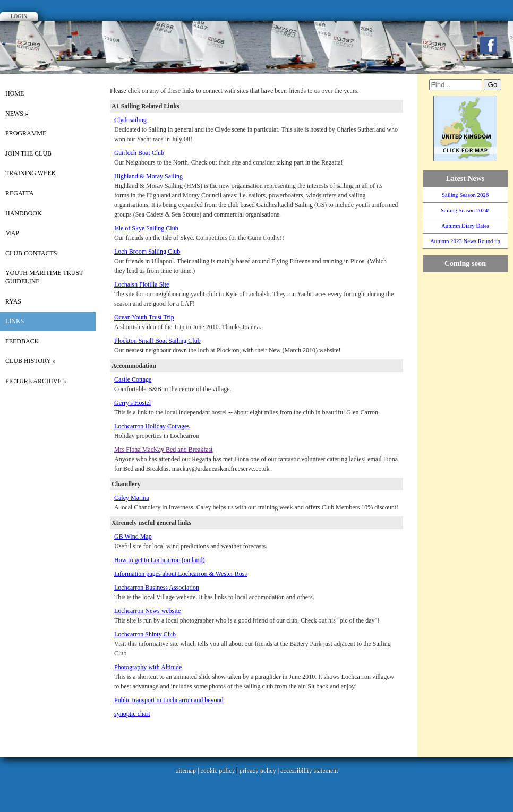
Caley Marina (132, 498)
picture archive (36, 381)
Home (15, 93)
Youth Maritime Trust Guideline (44, 277)
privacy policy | (259, 770)
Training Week (31, 173)
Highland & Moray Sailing (148, 176)
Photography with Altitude (148, 667)
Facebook (489, 45)
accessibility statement (309, 770)
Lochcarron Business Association (157, 588)
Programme (26, 133)
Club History (31, 361)
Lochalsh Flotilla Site (142, 284)
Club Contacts (31, 253)
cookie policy (217, 770)
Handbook (24, 213)
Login (19, 16)
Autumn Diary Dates (465, 226)
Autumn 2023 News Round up (465, 241)
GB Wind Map (133, 537)
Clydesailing (130, 120)
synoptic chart (132, 714)
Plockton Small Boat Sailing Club (157, 341)
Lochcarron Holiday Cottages (152, 426)
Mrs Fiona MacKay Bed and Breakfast (164, 450)
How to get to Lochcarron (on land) (160, 560)
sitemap (186, 770)
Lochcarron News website (147, 611)
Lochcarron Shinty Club (145, 634)
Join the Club (28, 153)
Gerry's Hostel (132, 403)
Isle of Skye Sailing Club (146, 228)
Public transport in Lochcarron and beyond (169, 700)
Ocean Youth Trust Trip (144, 317)
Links (15, 321)
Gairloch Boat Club (139, 153)
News (17, 114)
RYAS (13, 301)
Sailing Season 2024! (465, 210)
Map (12, 233)
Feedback (22, 341)
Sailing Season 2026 (465, 195)
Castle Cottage (133, 379)
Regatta (20, 193)
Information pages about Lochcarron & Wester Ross (181, 574)
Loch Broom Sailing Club (147, 252)
